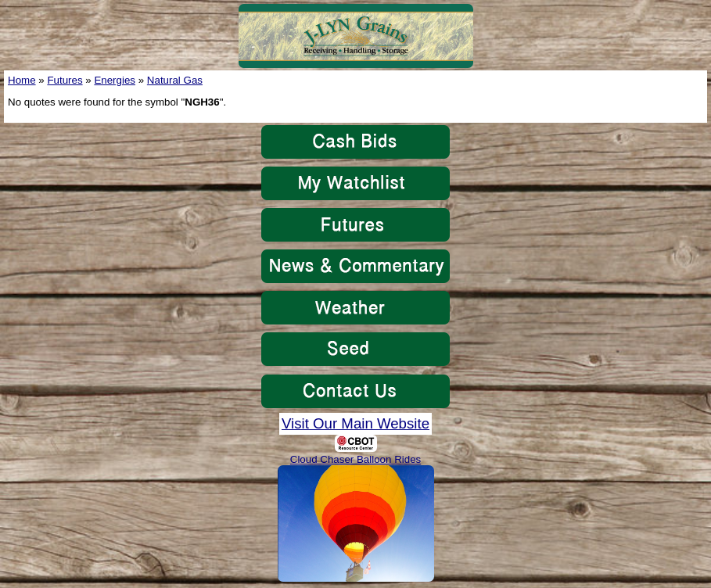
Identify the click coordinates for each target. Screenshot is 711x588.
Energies (115, 80)
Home (22, 80)
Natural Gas (175, 80)
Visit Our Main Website (355, 423)
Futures (65, 80)
